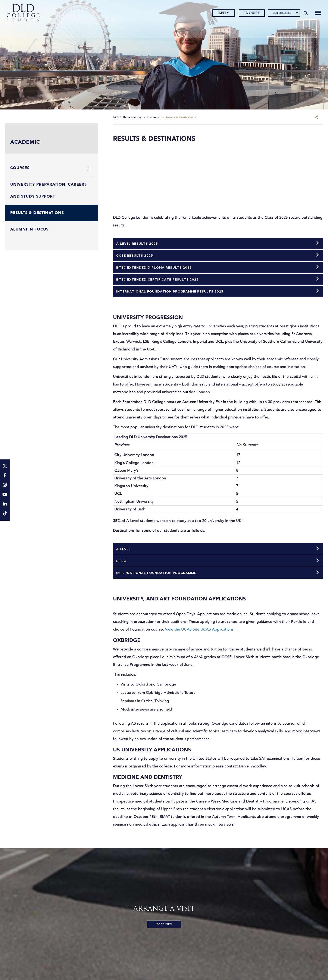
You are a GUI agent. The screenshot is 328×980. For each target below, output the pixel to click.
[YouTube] (5, 495)
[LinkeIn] (5, 504)
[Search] (304, 13)
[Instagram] (5, 485)
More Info (164, 924)
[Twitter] (5, 466)
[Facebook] (5, 476)
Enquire (250, 13)
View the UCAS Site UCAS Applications (199, 629)
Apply (222, 13)
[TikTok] (5, 514)
